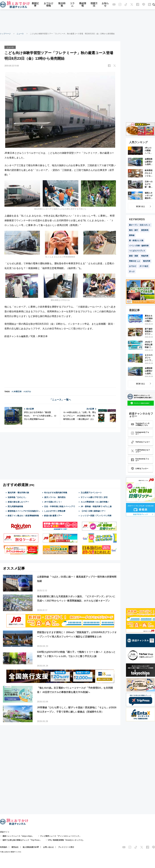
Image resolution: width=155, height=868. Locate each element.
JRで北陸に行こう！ (53, 502)
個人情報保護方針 (30, 847)
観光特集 (62, 5)
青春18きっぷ (134, 261)
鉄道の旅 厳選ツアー (53, 515)
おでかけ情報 (49, 5)
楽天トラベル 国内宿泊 (55, 497)
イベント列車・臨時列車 (139, 246)
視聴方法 (94, 5)
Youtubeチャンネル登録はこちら (140, 424)
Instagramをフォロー (140, 433)
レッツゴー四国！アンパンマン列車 (96, 515)
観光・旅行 (134, 230)
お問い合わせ (48, 847)
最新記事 (35, 5)
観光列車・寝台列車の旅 (18, 492)
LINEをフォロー (140, 469)
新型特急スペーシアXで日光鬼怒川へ (24, 511)
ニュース (20, 34)
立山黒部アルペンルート (91, 492)
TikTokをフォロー (140, 442)
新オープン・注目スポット (140, 225)
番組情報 (83, 5)
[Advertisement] (78, 21)
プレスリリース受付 (66, 847)
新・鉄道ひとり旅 (136, 240)
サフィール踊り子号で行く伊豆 (94, 497)
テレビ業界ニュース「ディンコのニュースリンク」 (61, 836)
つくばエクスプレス (137, 251)
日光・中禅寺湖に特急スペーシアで (60, 506)
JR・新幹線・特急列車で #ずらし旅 (96, 506)
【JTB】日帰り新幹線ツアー (93, 511)
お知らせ (105, 5)
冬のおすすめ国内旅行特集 (56, 492)
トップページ (5, 34)
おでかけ (133, 266)
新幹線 (132, 235)
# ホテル (27, 391)
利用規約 (4, 847)
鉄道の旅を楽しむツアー (18, 502)
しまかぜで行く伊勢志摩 (55, 511)
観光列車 (147, 261)
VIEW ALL (141, 206)
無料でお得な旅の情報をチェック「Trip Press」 (22, 840)
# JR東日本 (17, 391)
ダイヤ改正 (144, 266)
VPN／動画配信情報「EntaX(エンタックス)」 (66, 840)
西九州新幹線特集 (15, 506)
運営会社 (15, 847)
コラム (72, 5)
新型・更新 (134, 256)
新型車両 (145, 230)
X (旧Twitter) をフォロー (140, 451)
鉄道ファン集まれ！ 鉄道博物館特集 (23, 515)
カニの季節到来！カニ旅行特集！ (95, 502)
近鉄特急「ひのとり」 (17, 497)
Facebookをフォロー (140, 460)
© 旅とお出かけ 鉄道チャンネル (11, 852)
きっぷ (132, 271)
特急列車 (145, 256)
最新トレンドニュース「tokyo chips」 (18, 836)
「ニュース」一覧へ (60, 400)
